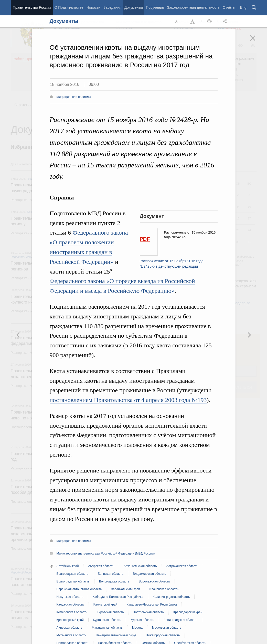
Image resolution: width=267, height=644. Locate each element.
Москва (137, 628)
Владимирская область (149, 574)
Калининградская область (171, 597)
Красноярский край (70, 620)
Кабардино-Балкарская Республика (118, 597)
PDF (145, 239)
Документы (134, 7)
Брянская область (111, 574)
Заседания (112, 7)
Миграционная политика (74, 97)
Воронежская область (154, 581)
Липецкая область (70, 628)
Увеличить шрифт (193, 22)
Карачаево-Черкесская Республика (152, 605)
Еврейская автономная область (79, 589)
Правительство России (32, 7)
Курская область (142, 620)
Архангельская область (140, 566)
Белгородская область (72, 574)
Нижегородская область (163, 635)
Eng (243, 7)
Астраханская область (182, 566)
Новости (93, 7)
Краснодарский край (188, 612)
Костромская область (149, 612)
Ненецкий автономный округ (116, 635)
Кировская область (110, 612)
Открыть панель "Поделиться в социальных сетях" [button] (226, 22)
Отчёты (229, 7)
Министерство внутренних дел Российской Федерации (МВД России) (106, 554)
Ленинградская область (180, 620)
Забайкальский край (126, 589)
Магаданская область (107, 628)
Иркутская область (70, 597)
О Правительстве (69, 7)
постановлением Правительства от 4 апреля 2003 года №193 (128, 400)
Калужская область (70, 605)
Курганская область (107, 620)
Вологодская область (114, 581)
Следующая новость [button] (18, 335)
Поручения (155, 7)
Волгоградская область (73, 581)
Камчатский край (105, 605)
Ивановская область (164, 589)
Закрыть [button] (256, 42)
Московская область (167, 628)
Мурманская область (72, 635)
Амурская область (101, 566)
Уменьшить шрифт (177, 22)
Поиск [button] (254, 8)
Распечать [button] (209, 22)
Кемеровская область (72, 612)
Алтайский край (68, 566)
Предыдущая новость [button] (249, 335)
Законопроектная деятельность (193, 7)
